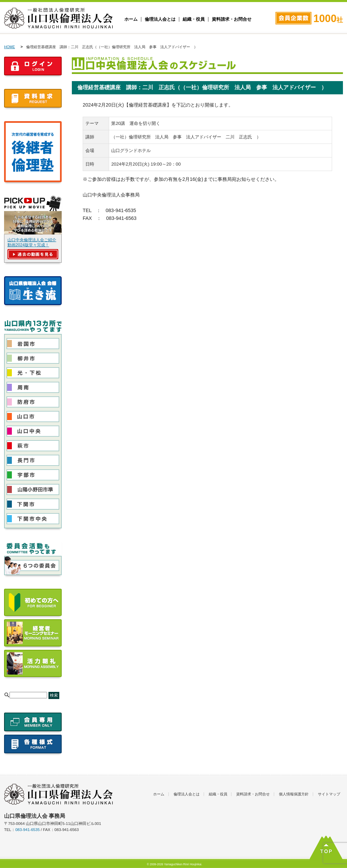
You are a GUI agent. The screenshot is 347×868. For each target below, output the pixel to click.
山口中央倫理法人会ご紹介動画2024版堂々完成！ (32, 242)
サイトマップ (329, 794)
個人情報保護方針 (294, 794)
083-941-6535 (27, 830)
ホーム (131, 19)
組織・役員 (194, 19)
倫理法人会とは (160, 19)
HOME (9, 47)
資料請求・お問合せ (232, 19)
